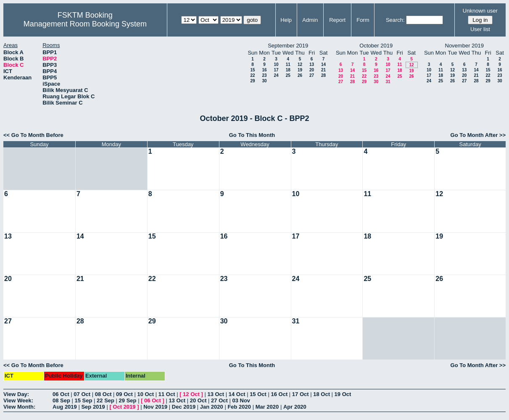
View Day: (16, 394)
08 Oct (103, 394)
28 (323, 75)
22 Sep (105, 400)
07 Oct (82, 394)
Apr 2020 (295, 407)
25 (288, 75)
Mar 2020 (267, 407)
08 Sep (61, 400)
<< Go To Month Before (33, 135)
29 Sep (128, 400)
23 (264, 75)
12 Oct (191, 394)
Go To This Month (252, 135)
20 (312, 70)
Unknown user (480, 11)
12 (300, 64)
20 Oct (198, 400)
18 (288, 70)
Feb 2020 (239, 407)
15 (252, 70)
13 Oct (216, 394)
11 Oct (167, 394)
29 (252, 81)
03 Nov (241, 400)
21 (323, 70)
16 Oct (280, 394)
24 (276, 75)
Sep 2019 (93, 407)
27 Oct (219, 400)
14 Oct (237, 394)
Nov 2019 (155, 407)
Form (363, 20)
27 (312, 75)
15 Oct (258, 394)
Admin (310, 20)
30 (264, 81)
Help (286, 20)
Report (337, 20)
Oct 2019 (124, 407)
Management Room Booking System (85, 24)
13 (312, 64)
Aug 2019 (65, 407)
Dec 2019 (184, 407)
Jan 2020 (212, 407)
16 (264, 70)
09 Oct (124, 394)
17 (276, 70)
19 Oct (343, 394)
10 (276, 64)
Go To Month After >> (478, 135)
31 (388, 82)
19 (300, 70)
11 (288, 64)
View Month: (19, 407)
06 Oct (61, 394)
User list (480, 29)
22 (252, 75)
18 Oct (322, 394)
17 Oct (301, 394)
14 (323, 64)
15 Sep (84, 400)
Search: (395, 20)
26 (300, 75)
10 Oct (145, 394)
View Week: (18, 400)
